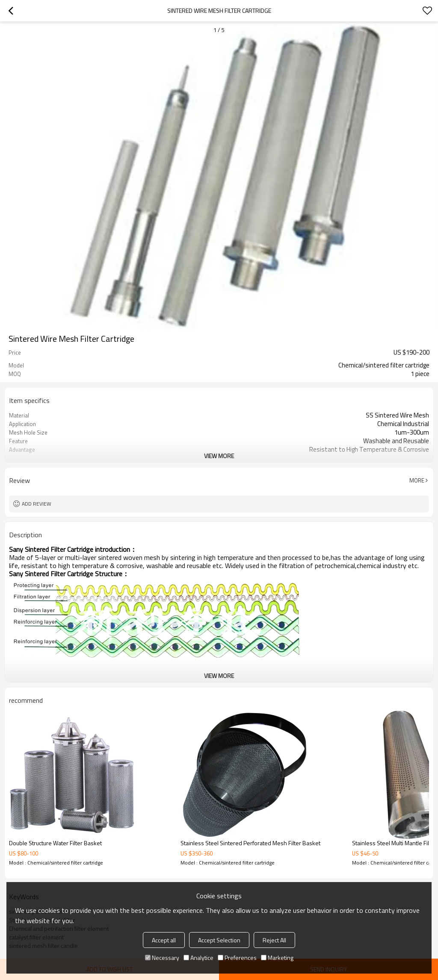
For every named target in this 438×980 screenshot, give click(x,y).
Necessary (162, 958)
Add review (37, 504)
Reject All (274, 940)
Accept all (164, 940)
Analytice (198, 958)
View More (219, 456)
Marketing (277, 958)
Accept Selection (219, 940)
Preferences (237, 958)
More (417, 480)
